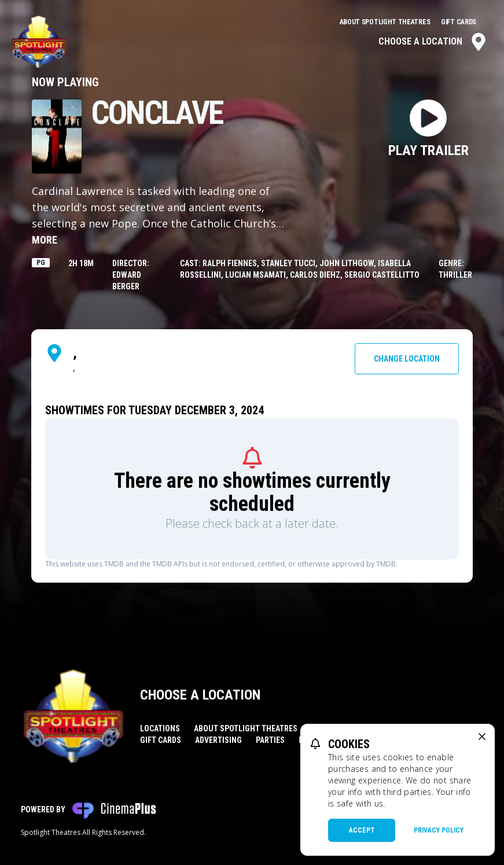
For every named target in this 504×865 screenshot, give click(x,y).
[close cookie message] (482, 737)
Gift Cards (459, 22)
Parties (270, 740)
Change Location (407, 359)
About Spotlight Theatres (386, 22)
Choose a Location (433, 42)
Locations (160, 728)
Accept (362, 830)
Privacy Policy (439, 830)
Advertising (218, 740)
